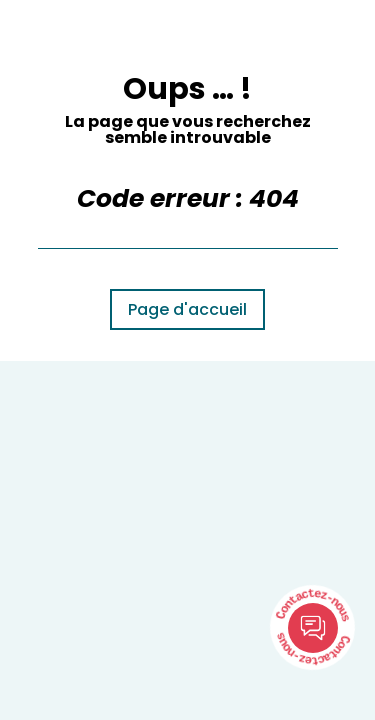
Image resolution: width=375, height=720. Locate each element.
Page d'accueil (187, 309)
